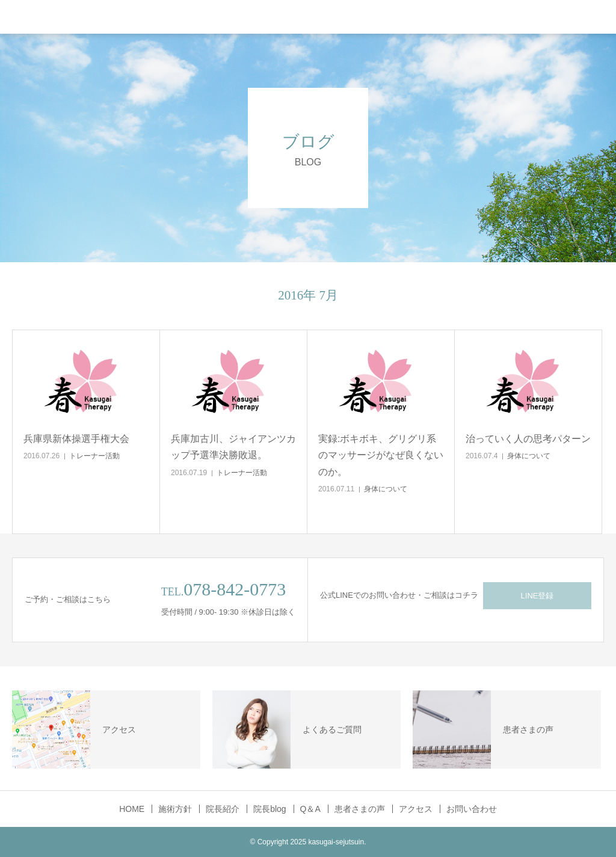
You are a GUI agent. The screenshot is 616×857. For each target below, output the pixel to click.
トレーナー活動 (94, 456)
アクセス (416, 809)
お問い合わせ (472, 809)
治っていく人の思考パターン (528, 439)
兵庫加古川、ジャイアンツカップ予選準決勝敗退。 (233, 447)
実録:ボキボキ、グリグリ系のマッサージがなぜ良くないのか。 (381, 455)
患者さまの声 (360, 809)
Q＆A (310, 809)
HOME (132, 809)
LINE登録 (537, 596)
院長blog (269, 809)
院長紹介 (223, 809)
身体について (386, 489)
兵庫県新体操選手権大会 (76, 439)
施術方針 (175, 809)
